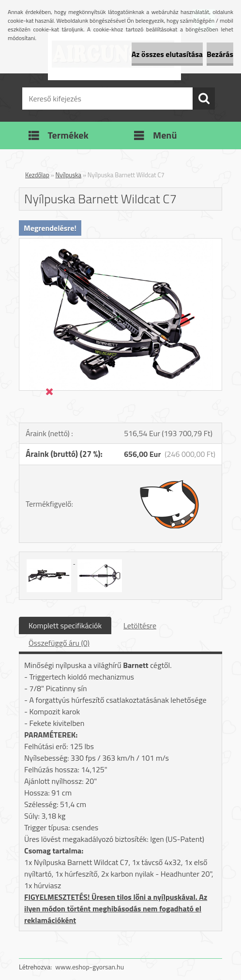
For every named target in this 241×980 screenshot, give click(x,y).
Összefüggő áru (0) (59, 643)
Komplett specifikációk (65, 625)
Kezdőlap (37, 175)
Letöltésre (140, 625)
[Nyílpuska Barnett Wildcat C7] (120, 242)
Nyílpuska (69, 175)
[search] (204, 99)
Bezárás (220, 54)
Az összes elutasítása (167, 54)
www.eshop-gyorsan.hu (90, 967)
